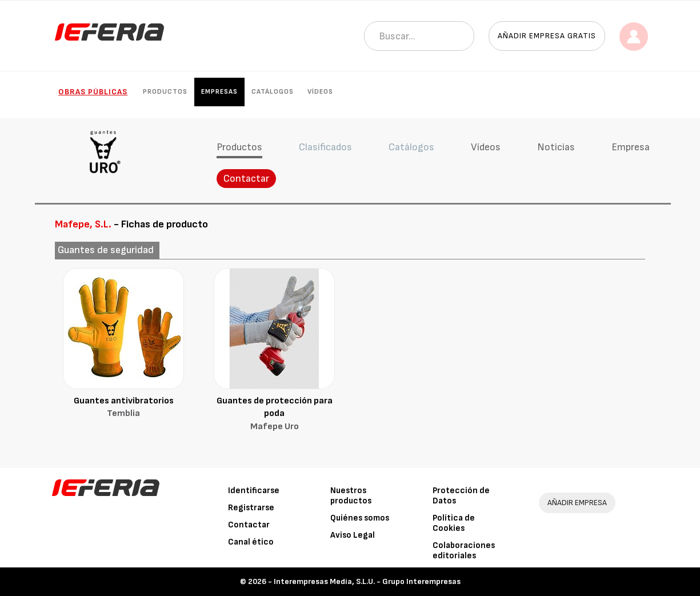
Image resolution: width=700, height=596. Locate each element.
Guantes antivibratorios (123, 408)
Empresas (219, 92)
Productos (165, 92)
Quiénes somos (360, 518)
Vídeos (320, 92)
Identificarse (254, 491)
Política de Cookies (454, 523)
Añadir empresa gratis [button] (547, 36)
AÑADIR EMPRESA (577, 503)
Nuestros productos (351, 496)
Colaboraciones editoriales (464, 551)
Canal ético (251, 542)
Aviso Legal (353, 535)
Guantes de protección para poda (274, 415)
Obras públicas (93, 92)
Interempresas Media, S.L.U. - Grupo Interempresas (367, 581)
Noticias (556, 147)
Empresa (631, 147)
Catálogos (273, 92)
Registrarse (251, 508)
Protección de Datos (461, 496)
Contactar (246, 179)
